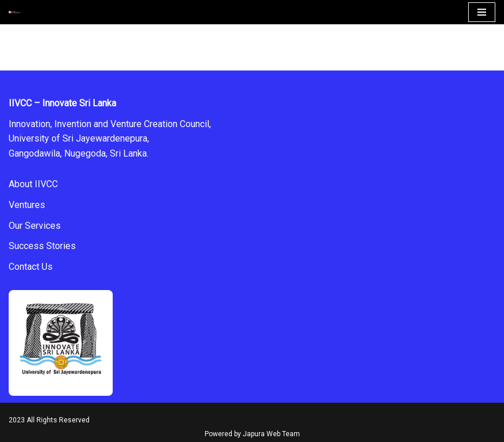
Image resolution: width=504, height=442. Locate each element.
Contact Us (31, 267)
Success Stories (42, 246)
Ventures (27, 205)
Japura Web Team (271, 434)
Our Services (35, 226)
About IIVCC (33, 184)
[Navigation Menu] (482, 12)
